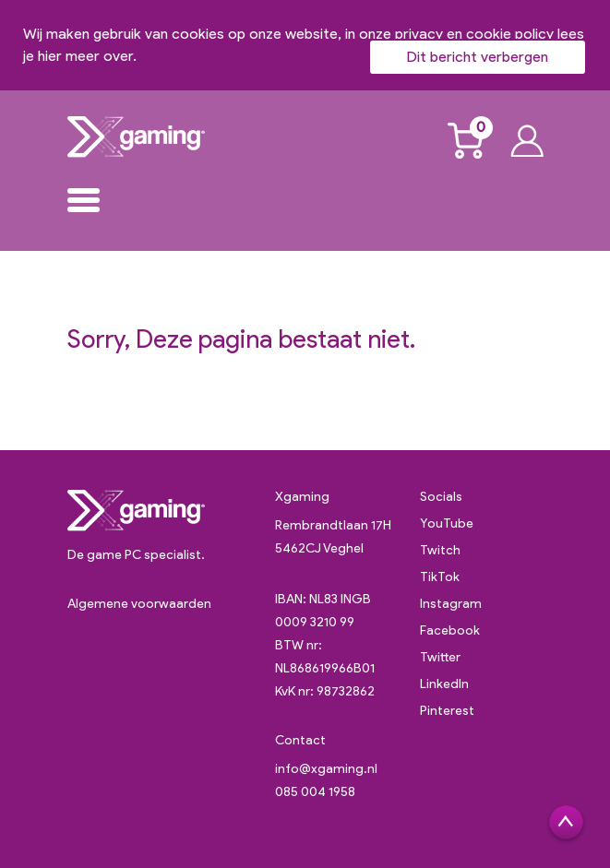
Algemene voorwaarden (139, 604)
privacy (419, 34)
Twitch (440, 550)
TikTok (440, 577)
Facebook (450, 630)
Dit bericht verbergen (478, 57)
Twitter (440, 657)
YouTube (447, 523)
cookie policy (510, 34)
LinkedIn (444, 684)
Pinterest (447, 711)
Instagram (451, 604)
